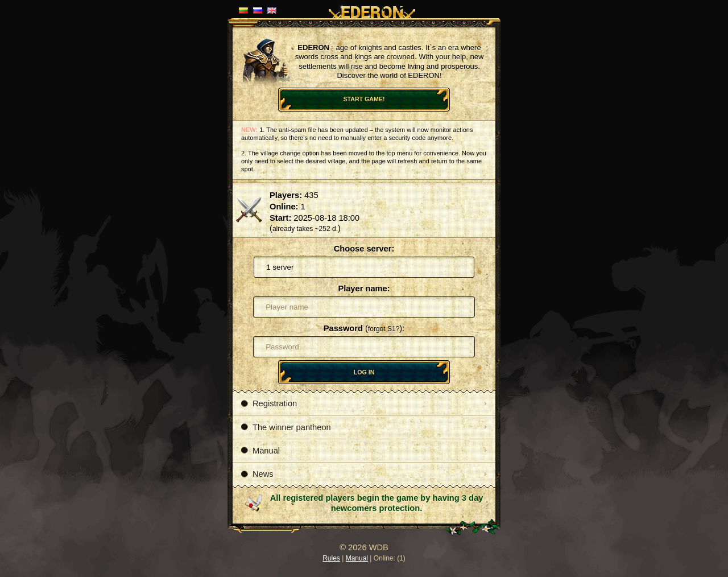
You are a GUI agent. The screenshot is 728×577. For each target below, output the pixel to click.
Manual (260, 451)
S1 (392, 329)
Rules (331, 558)
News (257, 474)
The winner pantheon (286, 427)
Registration (269, 403)
